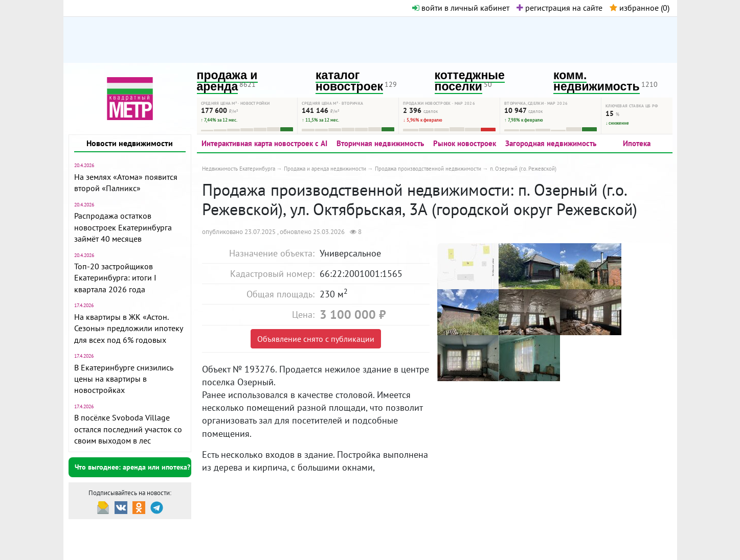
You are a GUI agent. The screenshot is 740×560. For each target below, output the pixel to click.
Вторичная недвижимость (380, 143)
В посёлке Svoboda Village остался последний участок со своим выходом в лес (128, 429)
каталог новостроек (349, 81)
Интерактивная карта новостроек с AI (264, 143)
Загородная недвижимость (551, 143)
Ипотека (637, 143)
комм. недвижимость (597, 81)
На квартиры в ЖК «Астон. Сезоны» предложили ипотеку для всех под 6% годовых (128, 328)
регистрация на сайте (559, 8)
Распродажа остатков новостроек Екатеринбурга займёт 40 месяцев (123, 227)
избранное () (640, 8)
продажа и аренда (227, 81)
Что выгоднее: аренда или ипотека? (132, 467)
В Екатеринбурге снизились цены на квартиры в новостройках (124, 379)
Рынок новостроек (465, 143)
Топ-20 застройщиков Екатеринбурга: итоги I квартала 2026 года (115, 278)
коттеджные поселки (470, 81)
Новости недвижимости (130, 143)
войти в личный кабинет (461, 8)
